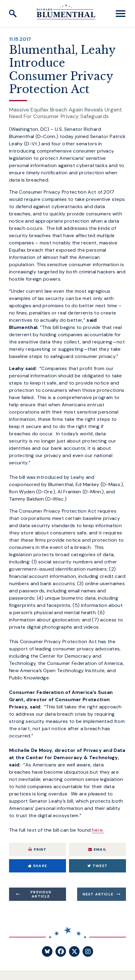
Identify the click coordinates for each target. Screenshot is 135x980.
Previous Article (41, 894)
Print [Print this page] (37, 849)
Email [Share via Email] (97, 849)
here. (98, 830)
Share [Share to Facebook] (38, 866)
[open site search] (13, 14)
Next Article (98, 894)
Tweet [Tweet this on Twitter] (97, 866)
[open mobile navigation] (121, 14)
